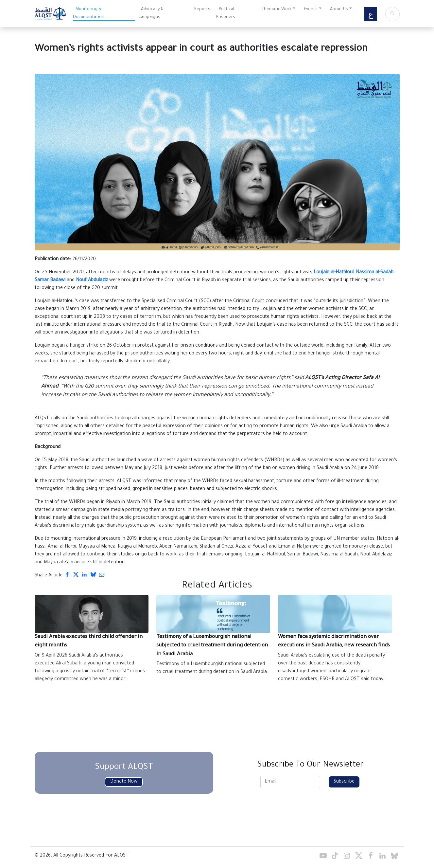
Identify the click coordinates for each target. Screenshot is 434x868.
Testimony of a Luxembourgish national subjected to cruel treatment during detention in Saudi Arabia (212, 646)
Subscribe (344, 782)
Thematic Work (277, 9)
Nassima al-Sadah (375, 273)
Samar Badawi (50, 280)
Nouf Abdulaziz (92, 280)
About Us (339, 9)
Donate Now (124, 782)
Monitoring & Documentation (89, 13)
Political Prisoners (226, 13)
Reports (202, 9)
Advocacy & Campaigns (151, 13)
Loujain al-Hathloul (334, 273)
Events (311, 9)
